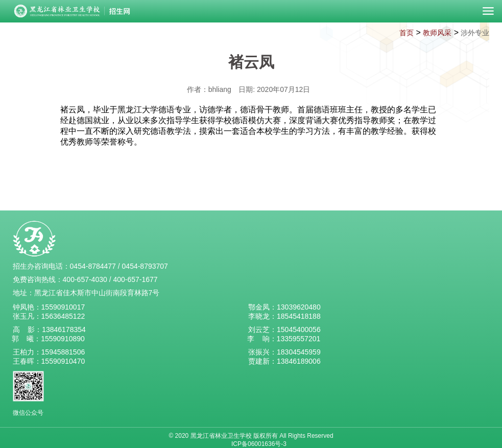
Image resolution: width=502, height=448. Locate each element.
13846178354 (64, 329)
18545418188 (299, 316)
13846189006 (299, 361)
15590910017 (63, 307)
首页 (407, 33)
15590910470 (63, 361)
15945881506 (63, 352)
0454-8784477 (93, 266)
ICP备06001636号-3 (259, 444)
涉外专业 (475, 33)
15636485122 (63, 316)
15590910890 (63, 339)
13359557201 (299, 339)
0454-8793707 (145, 266)
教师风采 (437, 33)
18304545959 (299, 352)
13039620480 (299, 307)
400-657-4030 (85, 279)
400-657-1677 (135, 279)
